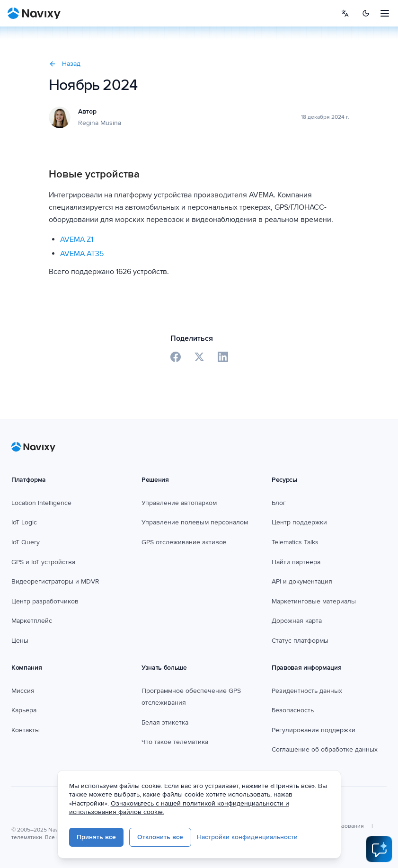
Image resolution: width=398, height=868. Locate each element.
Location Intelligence (41, 503)
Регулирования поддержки (314, 730)
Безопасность (293, 710)
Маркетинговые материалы (314, 601)
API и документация (302, 581)
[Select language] (345, 13)
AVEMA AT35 (82, 254)
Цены (20, 641)
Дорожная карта (297, 621)
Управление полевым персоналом (195, 522)
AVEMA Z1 (77, 239)
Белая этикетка (165, 722)
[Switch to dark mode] (366, 13)
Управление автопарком (179, 503)
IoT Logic (24, 522)
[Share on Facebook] (176, 357)
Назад (65, 64)
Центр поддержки (299, 522)
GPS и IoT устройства (43, 562)
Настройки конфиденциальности (268, 838)
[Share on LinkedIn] (223, 357)
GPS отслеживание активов (184, 542)
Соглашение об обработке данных (325, 749)
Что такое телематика (175, 742)
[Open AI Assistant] (379, 849)
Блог (279, 503)
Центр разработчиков (45, 601)
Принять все (117, 838)
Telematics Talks (295, 542)
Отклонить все (181, 838)
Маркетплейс (32, 621)
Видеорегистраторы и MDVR (55, 581)
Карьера (24, 710)
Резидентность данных (307, 691)
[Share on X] (199, 357)
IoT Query (26, 542)
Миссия (23, 691)
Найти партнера (296, 562)
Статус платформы (300, 641)
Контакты (26, 730)
